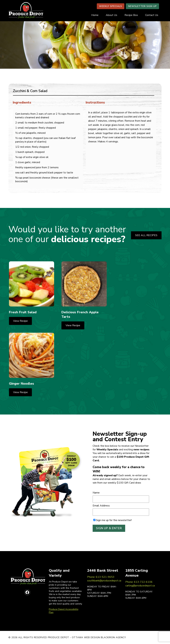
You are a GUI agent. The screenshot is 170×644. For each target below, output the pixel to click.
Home (95, 15)
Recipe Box (131, 15)
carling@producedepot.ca (140, 586)
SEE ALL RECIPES (146, 235)
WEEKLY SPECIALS (111, 6)
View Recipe (20, 321)
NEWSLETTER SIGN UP (142, 6)
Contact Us (152, 15)
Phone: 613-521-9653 (101, 577)
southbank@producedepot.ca (104, 581)
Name (96, 493)
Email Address (101, 506)
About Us (111, 15)
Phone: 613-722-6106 (139, 582)
